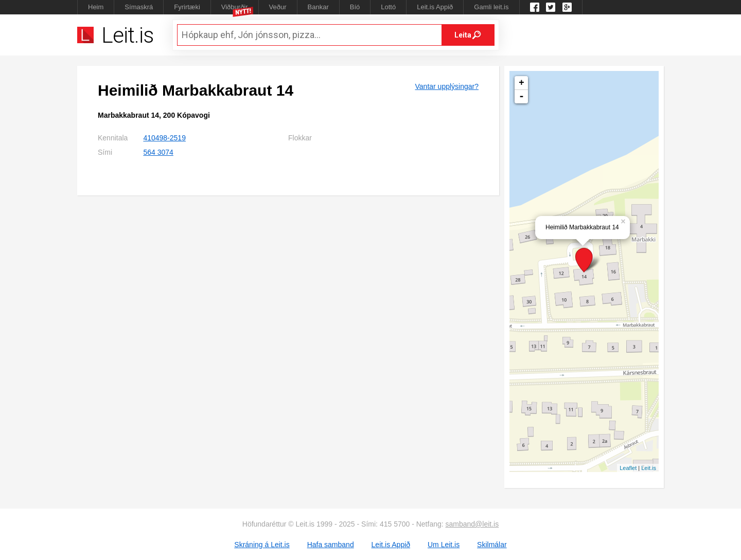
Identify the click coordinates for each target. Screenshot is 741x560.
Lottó (388, 7)
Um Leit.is (444, 545)
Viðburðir (235, 7)
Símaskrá (139, 7)
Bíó (355, 7)
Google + (567, 7)
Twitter (551, 7)
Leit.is (649, 468)
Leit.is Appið (435, 7)
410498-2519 (164, 138)
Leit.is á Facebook (535, 7)
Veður (278, 7)
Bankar (318, 7)
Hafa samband (331, 545)
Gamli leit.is (491, 7)
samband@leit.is (472, 524)
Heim (96, 7)
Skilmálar (492, 545)
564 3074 (158, 152)
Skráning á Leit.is (262, 545)
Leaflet (628, 468)
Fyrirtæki (187, 7)
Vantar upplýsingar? (447, 86)
